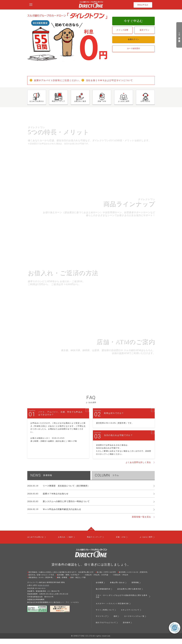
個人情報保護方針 (104, 595)
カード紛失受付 (134, 48)
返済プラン (145, 29)
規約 (116, 622)
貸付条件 (128, 628)
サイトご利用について (106, 616)
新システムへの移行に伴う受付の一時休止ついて (66, 508)
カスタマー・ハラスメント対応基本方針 (113, 609)
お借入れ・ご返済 (66, 544)
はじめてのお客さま (36, 544)
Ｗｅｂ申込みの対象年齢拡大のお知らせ (62, 516)
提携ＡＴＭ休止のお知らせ (56, 500)
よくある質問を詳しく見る (138, 469)
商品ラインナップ (94, 544)
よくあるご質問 (145, 544)
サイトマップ (102, 622)
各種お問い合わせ (118, 589)
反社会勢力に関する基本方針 (131, 595)
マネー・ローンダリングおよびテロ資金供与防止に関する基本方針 (121, 602)
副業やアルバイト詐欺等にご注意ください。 (59, 80)
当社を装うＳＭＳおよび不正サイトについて (113, 80)
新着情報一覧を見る (141, 523)
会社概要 (100, 589)
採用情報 (137, 589)
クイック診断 (122, 29)
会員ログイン (133, 39)
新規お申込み (143, 5)
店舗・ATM (120, 544)
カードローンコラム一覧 (136, 622)
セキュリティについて (132, 616)
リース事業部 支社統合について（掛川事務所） (66, 492)
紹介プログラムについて (107, 628)
